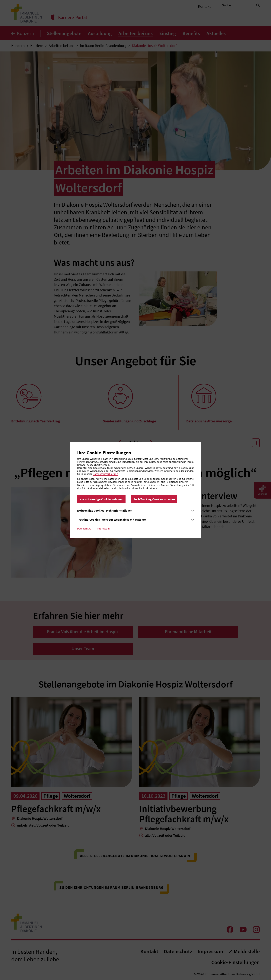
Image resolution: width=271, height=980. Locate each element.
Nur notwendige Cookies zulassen (101, 499)
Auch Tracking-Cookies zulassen (154, 499)
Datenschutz (84, 529)
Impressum (103, 529)
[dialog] (135, 490)
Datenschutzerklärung (105, 474)
